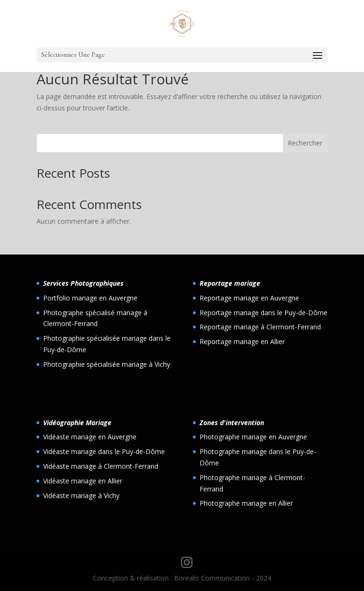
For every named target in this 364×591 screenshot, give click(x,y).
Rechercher (305, 143)
